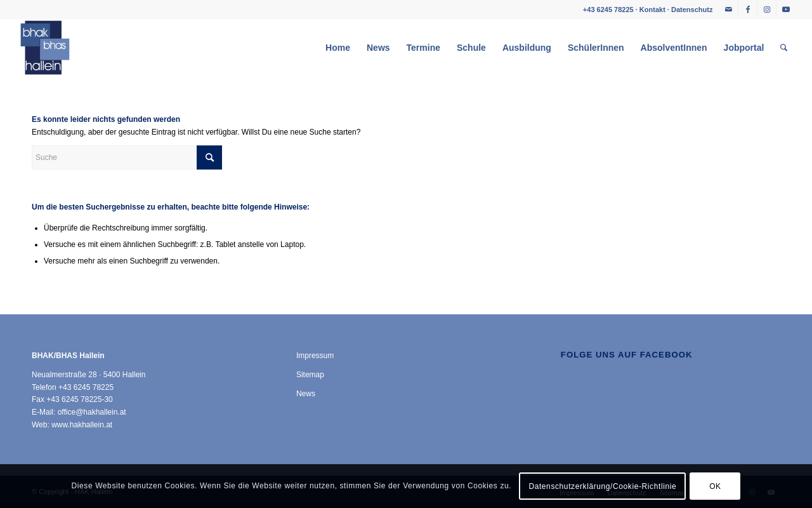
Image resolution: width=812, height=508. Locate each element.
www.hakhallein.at (82, 425)
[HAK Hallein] (45, 48)
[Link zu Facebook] (748, 10)
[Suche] (784, 48)
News (306, 394)
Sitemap (310, 375)
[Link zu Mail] (729, 10)
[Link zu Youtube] (786, 10)
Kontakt (652, 10)
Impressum (315, 356)
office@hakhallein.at (92, 412)
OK (715, 486)
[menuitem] (338, 48)
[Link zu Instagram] (767, 10)
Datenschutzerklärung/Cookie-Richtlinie (602, 486)
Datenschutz (692, 10)
